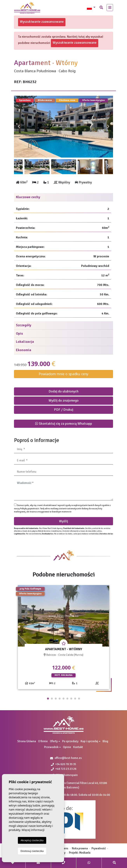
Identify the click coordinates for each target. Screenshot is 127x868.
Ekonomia (24, 350)
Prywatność (99, 848)
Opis (19, 333)
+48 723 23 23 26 (64, 769)
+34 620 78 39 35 (63, 764)
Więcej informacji (33, 830)
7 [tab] (71, 699)
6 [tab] (67, 699)
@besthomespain (65, 775)
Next (108, 127)
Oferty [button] (54, 741)
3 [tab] (56, 699)
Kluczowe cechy (28, 197)
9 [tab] (79, 699)
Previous (19, 127)
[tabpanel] (63, 639)
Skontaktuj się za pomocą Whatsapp (64, 424)
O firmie (43, 741)
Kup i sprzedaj (89, 741)
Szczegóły (24, 325)
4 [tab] (60, 699)
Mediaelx (85, 853)
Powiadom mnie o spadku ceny (63, 374)
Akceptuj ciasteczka (32, 840)
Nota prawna (80, 848)
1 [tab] (48, 699)
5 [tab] (63, 699)
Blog (105, 741)
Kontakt (78, 747)
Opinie (67, 747)
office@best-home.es (68, 758)
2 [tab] (52, 699)
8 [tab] (75, 699)
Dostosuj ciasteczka (32, 851)
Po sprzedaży (70, 741)
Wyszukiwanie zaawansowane (42, 22)
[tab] (63, 197)
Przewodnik (51, 747)
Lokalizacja (25, 342)
